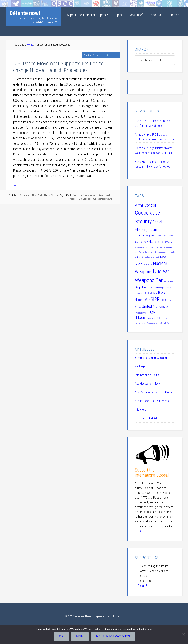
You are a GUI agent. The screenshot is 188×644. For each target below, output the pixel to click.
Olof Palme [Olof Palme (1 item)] (168, 281)
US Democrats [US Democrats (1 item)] (161, 318)
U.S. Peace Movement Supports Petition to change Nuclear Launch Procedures (58, 67)
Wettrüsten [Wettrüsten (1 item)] (151, 323)
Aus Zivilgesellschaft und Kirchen (154, 392)
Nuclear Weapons (52, 195)
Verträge (140, 366)
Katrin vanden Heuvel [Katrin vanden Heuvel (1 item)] (153, 247)
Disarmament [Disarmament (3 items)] (159, 229)
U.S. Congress (85, 199)
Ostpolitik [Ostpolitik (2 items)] (141, 287)
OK (62, 637)
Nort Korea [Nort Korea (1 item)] (148, 264)
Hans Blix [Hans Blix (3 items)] (156, 241)
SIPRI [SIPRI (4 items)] (156, 299)
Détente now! (25, 13)
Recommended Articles (149, 418)
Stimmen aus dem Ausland (151, 358)
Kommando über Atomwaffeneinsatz (88, 195)
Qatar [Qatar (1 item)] (155, 293)
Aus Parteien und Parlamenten (153, 401)
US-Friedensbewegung (102, 199)
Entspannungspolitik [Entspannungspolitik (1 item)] (154, 236)
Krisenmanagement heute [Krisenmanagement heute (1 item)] (165, 252)
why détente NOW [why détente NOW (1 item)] (162, 323)
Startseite (6, 3)
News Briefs (38, 195)
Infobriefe (141, 410)
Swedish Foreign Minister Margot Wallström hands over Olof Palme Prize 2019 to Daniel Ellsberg (154, 151)
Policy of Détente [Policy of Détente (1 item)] (153, 288)
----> (139, 531)
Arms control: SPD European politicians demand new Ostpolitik (155, 137)
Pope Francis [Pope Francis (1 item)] (165, 288)
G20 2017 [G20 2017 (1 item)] (144, 242)
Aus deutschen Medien (149, 384)
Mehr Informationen (113, 637)
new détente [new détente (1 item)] (155, 257)
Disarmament (25, 195)
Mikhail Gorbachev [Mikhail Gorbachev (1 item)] (142, 257)
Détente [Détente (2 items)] (140, 235)
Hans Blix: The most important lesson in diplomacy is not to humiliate (153, 164)
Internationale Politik (147, 375)
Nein (80, 637)
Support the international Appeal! (152, 473)
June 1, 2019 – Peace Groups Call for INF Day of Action (152, 123)
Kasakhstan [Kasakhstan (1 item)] (140, 247)
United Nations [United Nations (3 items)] (153, 306)
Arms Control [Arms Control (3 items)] (145, 205)
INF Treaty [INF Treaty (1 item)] (168, 242)
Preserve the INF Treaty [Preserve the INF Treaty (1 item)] (144, 293)
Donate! (142, 586)
